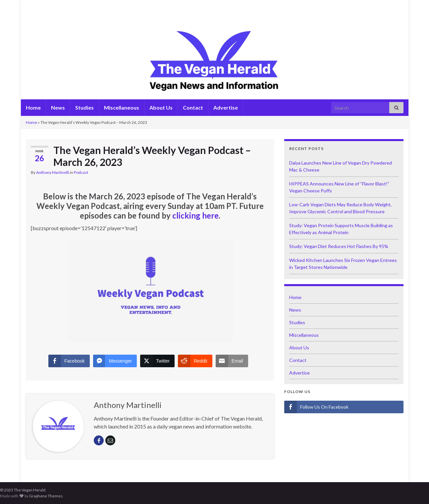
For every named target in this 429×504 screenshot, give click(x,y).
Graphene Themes (46, 496)
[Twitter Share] (157, 361)
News (58, 107)
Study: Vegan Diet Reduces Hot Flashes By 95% (339, 246)
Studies (84, 107)
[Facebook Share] (69, 361)
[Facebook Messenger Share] (115, 361)
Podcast (81, 172)
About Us (161, 107)
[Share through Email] (232, 361)
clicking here (195, 215)
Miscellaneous (122, 107)
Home (33, 107)
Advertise (226, 107)
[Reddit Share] (195, 361)
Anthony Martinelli (53, 172)
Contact (193, 107)
